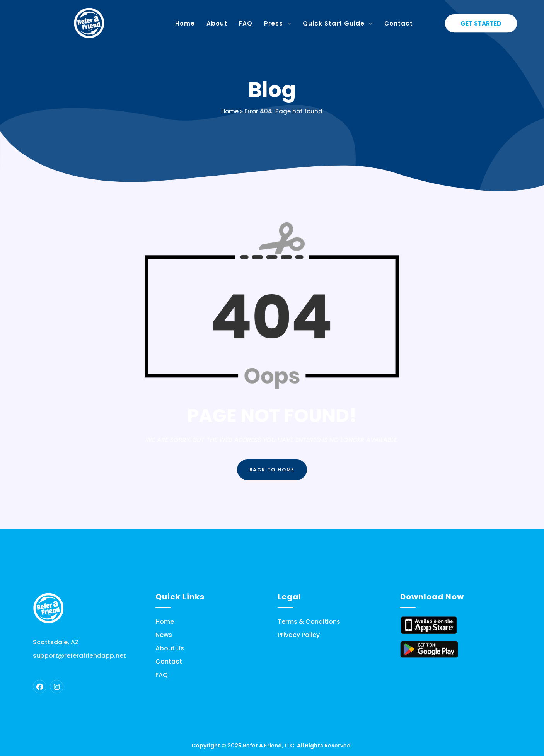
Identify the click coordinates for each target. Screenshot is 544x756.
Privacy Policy (299, 635)
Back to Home (272, 470)
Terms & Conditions (309, 622)
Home (230, 111)
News (164, 635)
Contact (169, 662)
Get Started (481, 23)
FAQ (162, 675)
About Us (170, 648)
